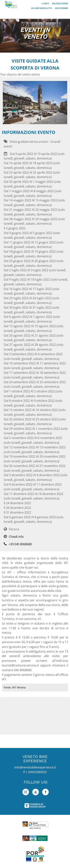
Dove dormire (61, 8)
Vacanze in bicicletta (41, 8)
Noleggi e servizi (60, 4)
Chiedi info (14, 537)
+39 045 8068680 (18, 544)
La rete (45, 4)
